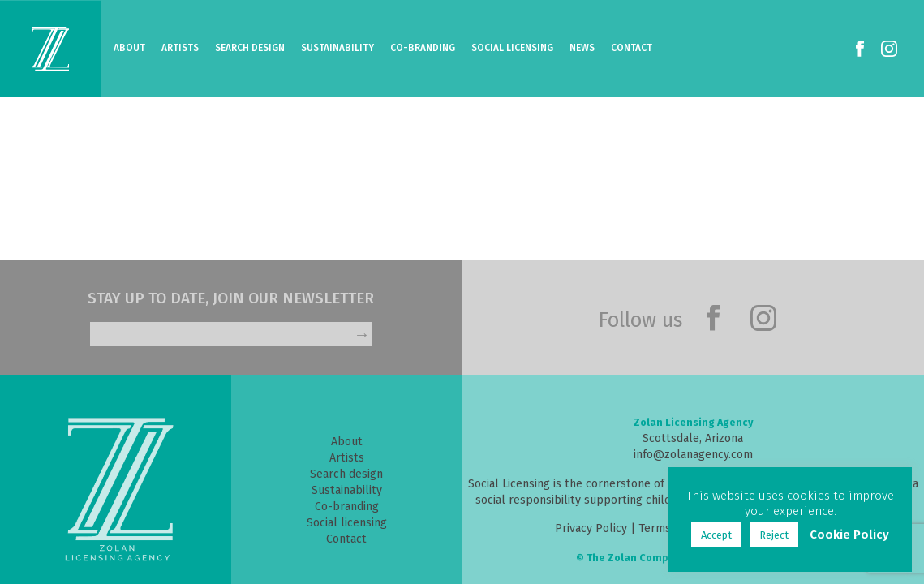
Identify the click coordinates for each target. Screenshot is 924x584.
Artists (180, 48)
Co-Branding (423, 48)
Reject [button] (774, 535)
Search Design (250, 48)
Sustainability (337, 48)
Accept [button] (716, 535)
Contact (632, 48)
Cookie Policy (849, 535)
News (582, 48)
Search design (346, 474)
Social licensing (347, 523)
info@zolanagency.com (693, 455)
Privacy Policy (591, 528)
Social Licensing (512, 48)
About (129, 48)
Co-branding (347, 507)
